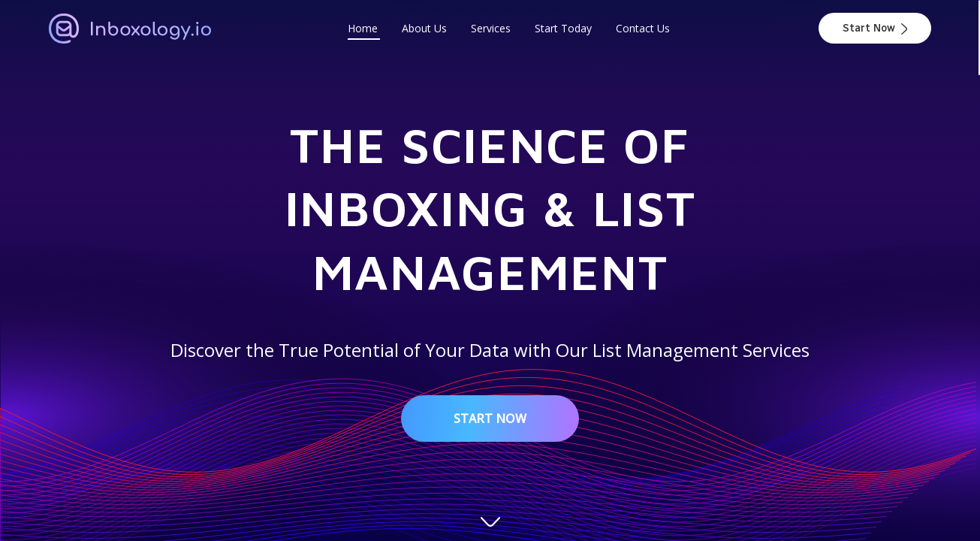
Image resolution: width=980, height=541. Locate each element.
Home (363, 28)
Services (491, 28)
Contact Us (643, 28)
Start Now (875, 28)
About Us (424, 28)
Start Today (563, 28)
